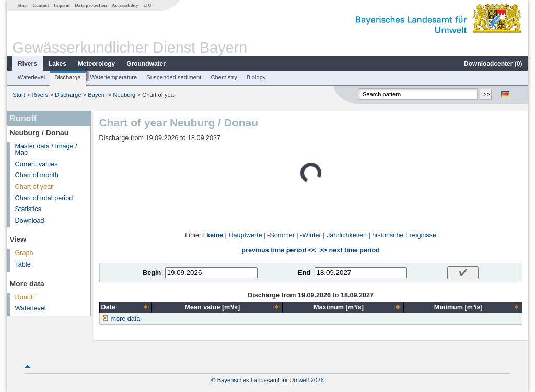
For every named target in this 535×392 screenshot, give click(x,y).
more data (126, 319)
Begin (152, 273)
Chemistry (224, 77)
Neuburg (124, 95)
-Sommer (281, 235)
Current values (37, 164)
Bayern (97, 95)
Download (30, 221)
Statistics (28, 209)
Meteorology (96, 64)
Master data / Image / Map (46, 150)
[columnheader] (125, 307)
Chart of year (34, 187)
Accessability (125, 5)
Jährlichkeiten (347, 235)
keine (215, 235)
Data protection (91, 5)
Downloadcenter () (493, 64)
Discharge (67, 77)
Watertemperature (114, 77)
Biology (256, 77)
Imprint (62, 5)
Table (23, 264)
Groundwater (146, 64)
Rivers (27, 64)
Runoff (25, 297)
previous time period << (278, 250)
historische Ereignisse (404, 235)
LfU (147, 5)
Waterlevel (31, 77)
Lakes (57, 64)
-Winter (311, 235)
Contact (40, 5)
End (304, 273)
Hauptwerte (245, 235)
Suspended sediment (174, 77)
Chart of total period (44, 198)
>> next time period (349, 250)
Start (22, 5)
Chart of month (37, 175)
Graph (24, 253)
